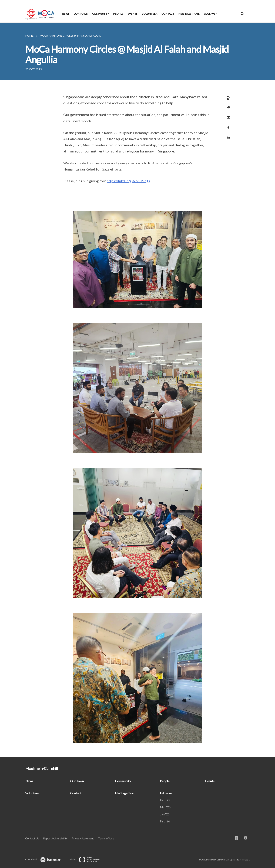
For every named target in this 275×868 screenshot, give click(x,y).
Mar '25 (165, 807)
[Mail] (227, 115)
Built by (88, 859)
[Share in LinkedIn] (227, 135)
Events (133, 14)
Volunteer (150, 14)
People (118, 14)
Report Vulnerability (55, 838)
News (66, 14)
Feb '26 (165, 821)
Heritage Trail (189, 14)
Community (101, 14)
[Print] (227, 98)
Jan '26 (165, 814)
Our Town (81, 14)
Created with (46, 859)
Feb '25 (165, 800)
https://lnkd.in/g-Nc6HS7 (126, 181)
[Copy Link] (227, 108)
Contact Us (32, 838)
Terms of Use (106, 838)
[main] (137, 390)
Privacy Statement (83, 838)
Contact (168, 14)
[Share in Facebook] (227, 125)
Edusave (209, 14)
